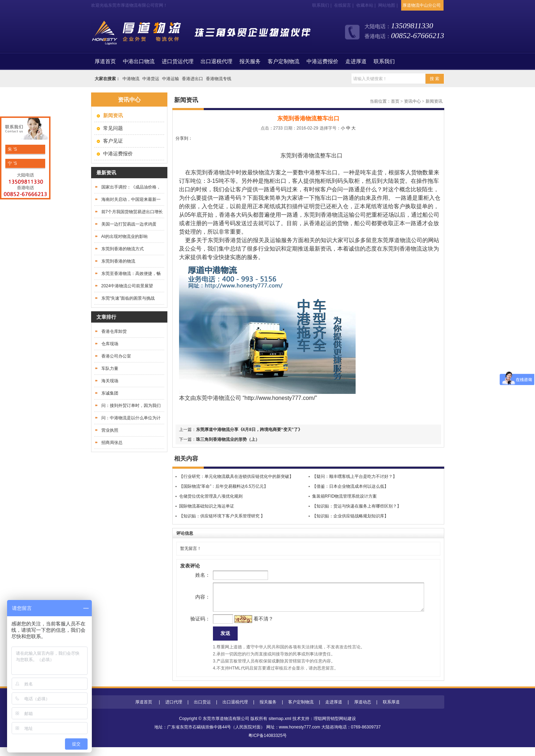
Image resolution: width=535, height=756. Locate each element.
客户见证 (113, 141)
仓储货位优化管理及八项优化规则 (211, 496)
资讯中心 (412, 101)
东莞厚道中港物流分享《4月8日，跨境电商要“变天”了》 (249, 430)
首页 (105, 61)
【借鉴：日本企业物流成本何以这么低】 (350, 486)
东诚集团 (110, 393)
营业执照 (110, 430)
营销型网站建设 (341, 727)
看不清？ (252, 626)
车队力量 (110, 368)
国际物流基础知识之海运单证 (207, 506)
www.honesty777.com (300, 736)
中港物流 (131, 79)
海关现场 (110, 381)
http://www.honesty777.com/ (280, 398)
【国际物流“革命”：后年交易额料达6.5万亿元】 (224, 486)
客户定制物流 (284, 61)
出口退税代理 (216, 61)
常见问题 (113, 128)
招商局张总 (112, 443)
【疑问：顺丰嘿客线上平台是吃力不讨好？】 (355, 476)
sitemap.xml (280, 727)
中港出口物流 (139, 61)
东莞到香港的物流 (118, 261)
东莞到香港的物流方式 (123, 249)
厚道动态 (363, 711)
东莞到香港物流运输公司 (335, 215)
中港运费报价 (322, 61)
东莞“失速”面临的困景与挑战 (128, 298)
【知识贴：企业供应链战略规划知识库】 (350, 516)
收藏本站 (365, 5)
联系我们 (321, 5)
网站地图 (387, 5)
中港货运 (151, 79)
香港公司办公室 (116, 356)
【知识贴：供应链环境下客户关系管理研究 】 (222, 516)
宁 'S (12, 163)
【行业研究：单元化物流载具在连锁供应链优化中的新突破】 (236, 476)
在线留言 (343, 5)
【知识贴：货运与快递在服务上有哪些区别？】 (357, 506)
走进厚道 (356, 61)
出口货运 (202, 711)
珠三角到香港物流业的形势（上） (228, 439)
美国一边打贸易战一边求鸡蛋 (129, 224)
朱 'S (12, 149)
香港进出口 (192, 79)
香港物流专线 (219, 79)
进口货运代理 (178, 61)
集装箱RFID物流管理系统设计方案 (345, 496)
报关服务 (250, 61)
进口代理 (174, 711)
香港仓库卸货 (114, 331)
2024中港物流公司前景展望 (127, 286)
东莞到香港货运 (227, 240)
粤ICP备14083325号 (267, 744)
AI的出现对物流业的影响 (124, 236)
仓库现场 (110, 344)
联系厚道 (391, 711)
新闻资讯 (434, 101)
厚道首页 (144, 711)
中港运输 (171, 79)
